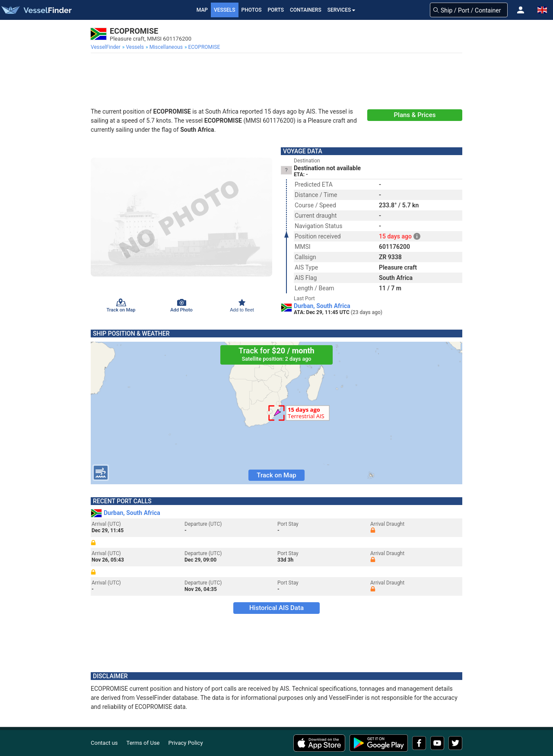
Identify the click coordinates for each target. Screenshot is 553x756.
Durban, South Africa (322, 306)
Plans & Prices (415, 115)
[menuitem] (106, 47)
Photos (252, 10)
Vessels (225, 10)
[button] (521, 10)
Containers (306, 10)
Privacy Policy (186, 743)
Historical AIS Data (276, 608)
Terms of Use (143, 743)
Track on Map (276, 475)
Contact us (104, 743)
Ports (276, 10)
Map (202, 10)
